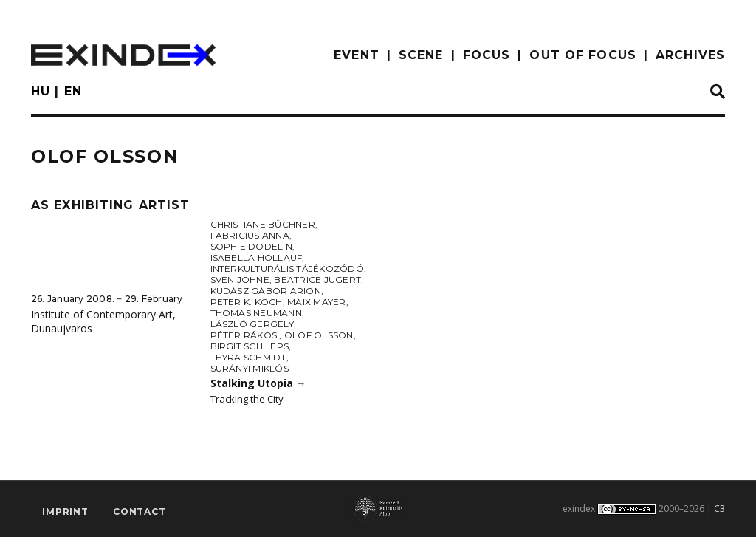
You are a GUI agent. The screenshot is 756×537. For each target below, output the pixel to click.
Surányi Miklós (250, 368)
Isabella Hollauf (257, 257)
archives (690, 55)
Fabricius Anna (250, 235)
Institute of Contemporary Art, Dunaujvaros (103, 321)
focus (487, 55)
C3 (719, 509)
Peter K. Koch (247, 302)
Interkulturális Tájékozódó (287, 268)
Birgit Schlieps (250, 346)
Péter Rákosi (245, 335)
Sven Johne (240, 280)
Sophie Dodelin (251, 246)
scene (421, 55)
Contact (140, 512)
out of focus (583, 55)
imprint (65, 512)
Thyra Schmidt (248, 357)
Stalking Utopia (258, 383)
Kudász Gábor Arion (266, 291)
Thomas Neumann (256, 313)
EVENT (357, 55)
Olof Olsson (319, 335)
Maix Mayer (316, 302)
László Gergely (252, 324)
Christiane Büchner (263, 224)
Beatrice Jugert (317, 280)
